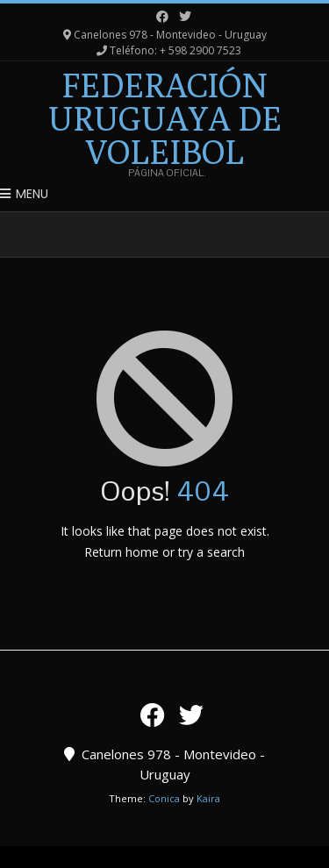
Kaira (208, 798)
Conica (164, 798)
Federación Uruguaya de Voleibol (165, 118)
